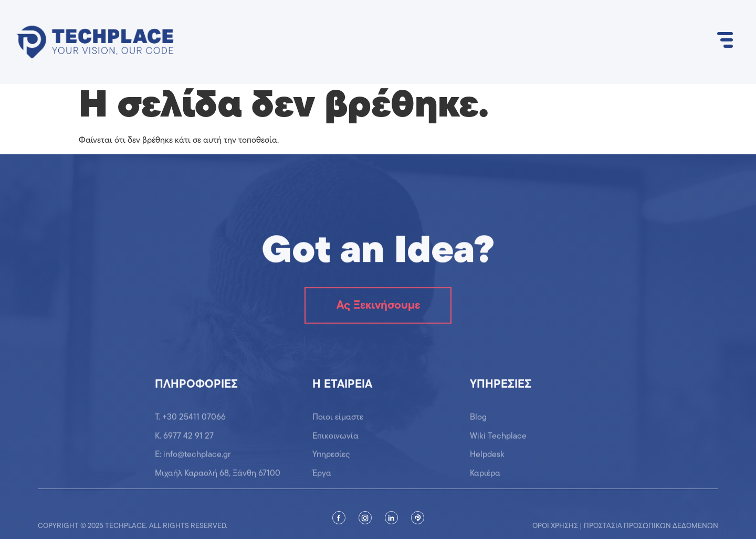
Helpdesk (487, 459)
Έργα (322, 478)
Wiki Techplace (498, 441)
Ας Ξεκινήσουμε (378, 306)
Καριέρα (485, 478)
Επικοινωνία (335, 441)
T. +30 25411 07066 (190, 422)
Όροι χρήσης (555, 529)
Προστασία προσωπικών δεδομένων (651, 529)
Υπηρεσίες (331, 459)
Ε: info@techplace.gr (193, 459)
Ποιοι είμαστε (338, 422)
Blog (478, 422)
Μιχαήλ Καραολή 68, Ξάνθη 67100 (218, 478)
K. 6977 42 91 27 (184, 441)
